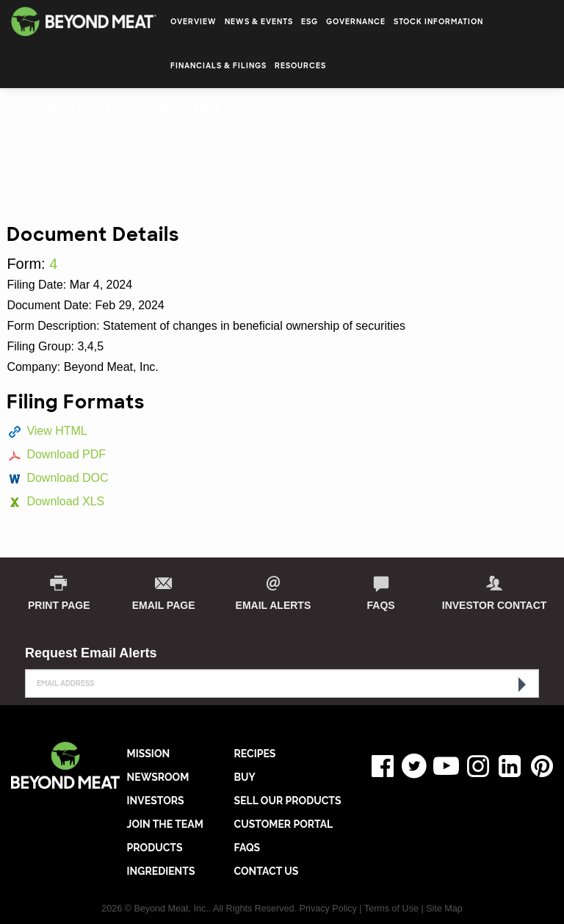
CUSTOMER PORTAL (284, 824)
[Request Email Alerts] (282, 683)
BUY (245, 777)
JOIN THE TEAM (165, 824)
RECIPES (255, 754)
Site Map (444, 909)
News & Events (259, 22)
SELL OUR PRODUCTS (288, 801)
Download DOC (67, 478)
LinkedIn (507, 766)
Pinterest (538, 766)
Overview (194, 22)
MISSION (149, 754)
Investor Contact (495, 605)
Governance (356, 22)
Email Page (164, 605)
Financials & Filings (218, 66)
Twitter (411, 766)
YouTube (443, 766)
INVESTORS (156, 801)
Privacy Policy (328, 909)
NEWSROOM (158, 777)
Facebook (379, 766)
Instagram (474, 766)
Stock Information (438, 22)
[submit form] (521, 685)
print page (59, 605)
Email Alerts (274, 605)
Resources (300, 66)
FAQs (381, 605)
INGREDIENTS (161, 871)
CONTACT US (267, 871)
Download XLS (65, 501)
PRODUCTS (155, 848)
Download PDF (66, 454)
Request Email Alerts (91, 653)
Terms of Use (391, 909)
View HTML (57, 431)
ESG (310, 22)
